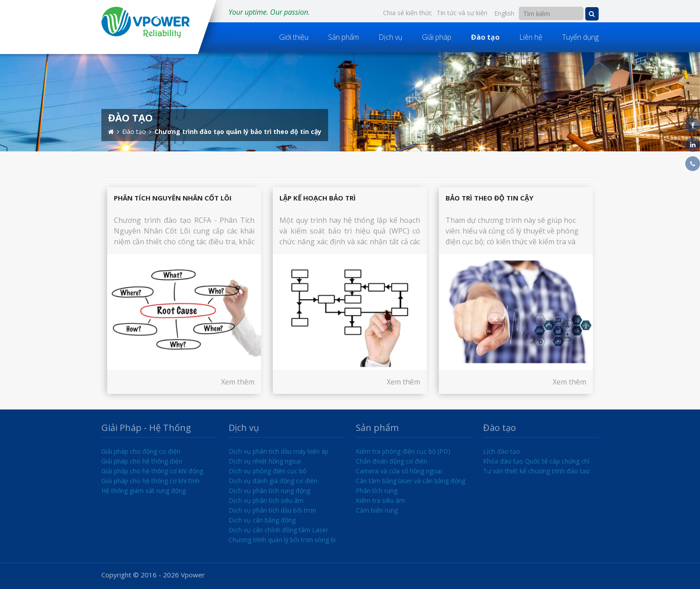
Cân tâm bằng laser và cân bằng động (410, 481)
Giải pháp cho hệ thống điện (142, 461)
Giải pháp (437, 37)
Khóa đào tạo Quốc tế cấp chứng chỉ (536, 461)
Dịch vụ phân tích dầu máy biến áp (279, 451)
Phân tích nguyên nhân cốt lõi (173, 198)
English (504, 13)
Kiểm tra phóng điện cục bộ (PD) (403, 451)
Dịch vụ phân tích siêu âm (266, 500)
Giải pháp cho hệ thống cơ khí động (152, 471)
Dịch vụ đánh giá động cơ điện (273, 481)
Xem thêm (238, 382)
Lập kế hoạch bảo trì (318, 198)
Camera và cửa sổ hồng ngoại (399, 471)
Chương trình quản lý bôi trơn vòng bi (282, 540)
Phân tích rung (377, 491)
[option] (350, 102)
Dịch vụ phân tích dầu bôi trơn (272, 510)
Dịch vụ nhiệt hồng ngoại (265, 461)
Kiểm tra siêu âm (380, 500)
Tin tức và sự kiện (462, 13)
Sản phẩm (344, 37)
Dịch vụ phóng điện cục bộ (267, 471)
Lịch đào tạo (502, 451)
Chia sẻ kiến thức (408, 13)
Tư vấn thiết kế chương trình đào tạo (536, 471)
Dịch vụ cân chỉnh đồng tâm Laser (278, 530)
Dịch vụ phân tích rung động (269, 491)
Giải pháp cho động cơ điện (141, 451)
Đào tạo (485, 37)
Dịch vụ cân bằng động (262, 520)
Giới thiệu (294, 37)
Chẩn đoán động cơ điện (392, 461)
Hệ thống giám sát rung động (144, 491)
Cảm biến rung (377, 510)
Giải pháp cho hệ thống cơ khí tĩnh (150, 481)
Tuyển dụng (580, 37)
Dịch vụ (390, 37)
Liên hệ (531, 37)
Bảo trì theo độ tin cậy (490, 198)
